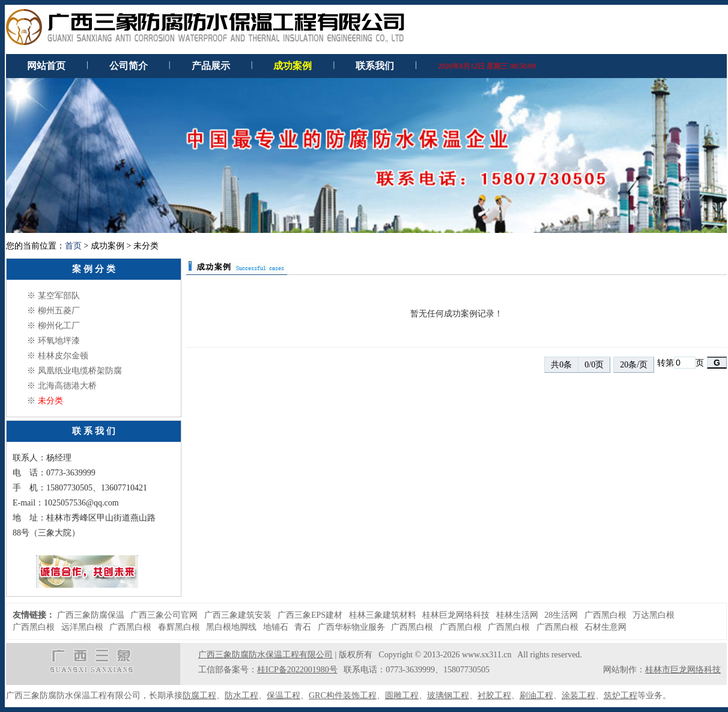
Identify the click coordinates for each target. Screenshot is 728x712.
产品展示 (211, 66)
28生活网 (561, 615)
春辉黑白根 (179, 627)
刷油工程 (536, 695)
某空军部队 (59, 296)
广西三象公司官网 (164, 615)
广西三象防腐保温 (91, 615)
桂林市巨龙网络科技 (683, 670)
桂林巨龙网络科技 (456, 615)
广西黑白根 (605, 615)
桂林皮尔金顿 (63, 356)
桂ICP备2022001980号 (297, 670)
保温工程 (284, 695)
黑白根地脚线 (231, 627)
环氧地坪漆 (59, 341)
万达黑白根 (654, 615)
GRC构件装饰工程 (343, 695)
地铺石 (276, 627)
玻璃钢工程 (448, 695)
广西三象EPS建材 (310, 615)
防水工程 (241, 695)
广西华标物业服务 (351, 627)
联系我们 (375, 66)
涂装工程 (578, 695)
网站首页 (46, 66)
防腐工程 (199, 695)
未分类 (50, 401)
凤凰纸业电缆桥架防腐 (80, 371)
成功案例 (293, 66)
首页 (73, 246)
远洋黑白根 (82, 627)
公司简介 (129, 66)
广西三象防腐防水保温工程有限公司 (265, 655)
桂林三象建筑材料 (383, 615)
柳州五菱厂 (59, 311)
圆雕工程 (402, 695)
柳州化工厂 (59, 326)
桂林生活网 (517, 615)
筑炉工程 (620, 695)
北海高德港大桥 (67, 386)
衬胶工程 (494, 695)
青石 (303, 627)
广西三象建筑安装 (238, 615)
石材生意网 (605, 627)
